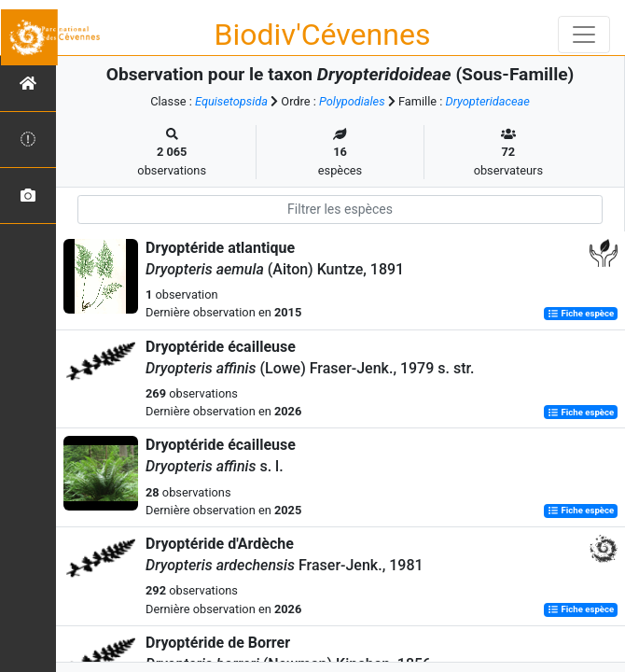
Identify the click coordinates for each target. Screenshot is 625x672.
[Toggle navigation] (584, 35)
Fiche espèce (581, 313)
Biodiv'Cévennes (323, 35)
